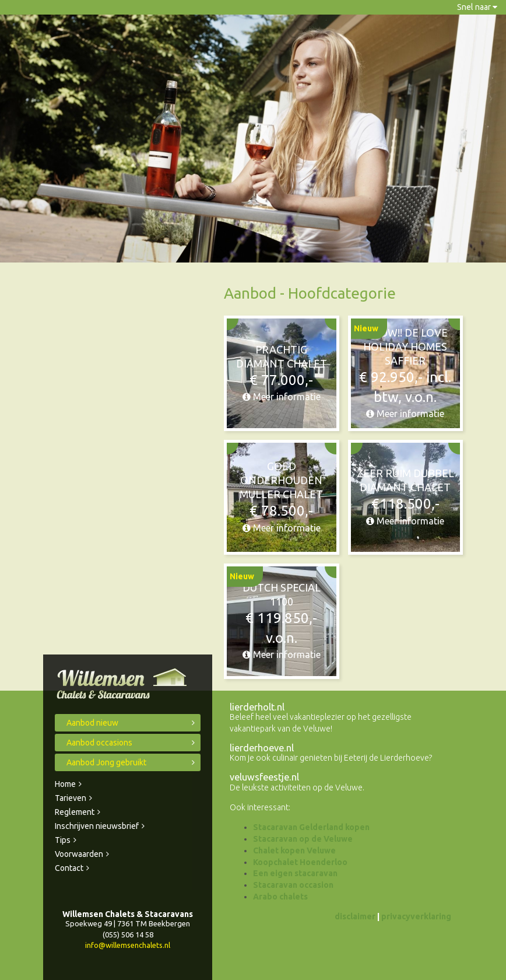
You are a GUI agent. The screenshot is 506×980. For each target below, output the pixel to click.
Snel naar (477, 7)
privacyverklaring (416, 916)
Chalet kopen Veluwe (294, 850)
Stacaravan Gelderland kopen (311, 827)
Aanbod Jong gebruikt (106, 762)
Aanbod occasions (99, 743)
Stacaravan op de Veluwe (303, 839)
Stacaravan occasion (293, 885)
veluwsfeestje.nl (264, 777)
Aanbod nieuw (92, 723)
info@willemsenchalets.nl (128, 945)
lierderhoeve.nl (262, 748)
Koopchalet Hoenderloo (300, 862)
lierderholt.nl (257, 707)
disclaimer (355, 916)
